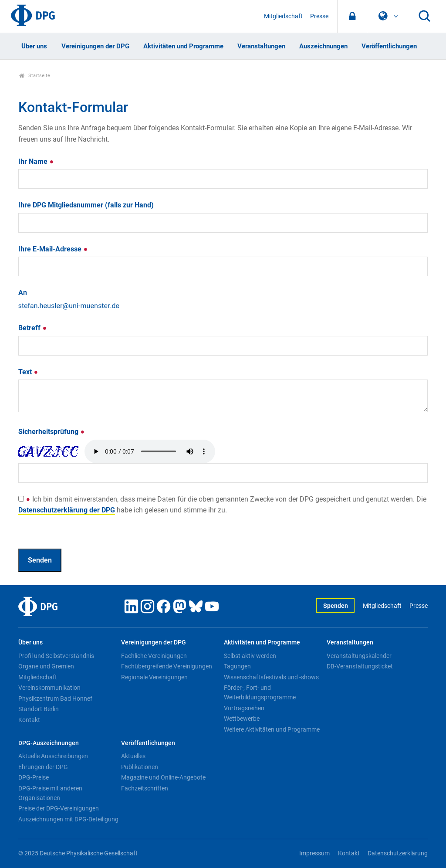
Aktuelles (133, 756)
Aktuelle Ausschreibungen (53, 756)
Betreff (33, 328)
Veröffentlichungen (389, 46)
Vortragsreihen (244, 708)
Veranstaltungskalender (359, 656)
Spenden (336, 606)
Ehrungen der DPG (43, 767)
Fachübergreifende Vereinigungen (167, 666)
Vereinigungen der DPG (95, 46)
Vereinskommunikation (49, 688)
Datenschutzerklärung (398, 853)
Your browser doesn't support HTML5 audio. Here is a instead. (150, 451)
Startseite (35, 76)
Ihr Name (36, 161)
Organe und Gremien (46, 666)
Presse (319, 16)
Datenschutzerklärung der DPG (67, 510)
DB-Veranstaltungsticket (360, 666)
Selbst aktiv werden (250, 656)
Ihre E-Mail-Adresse (53, 249)
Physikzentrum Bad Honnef (55, 698)
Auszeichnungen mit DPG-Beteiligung (68, 819)
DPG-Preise (34, 777)
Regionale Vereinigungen (154, 677)
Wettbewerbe (242, 719)
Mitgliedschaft (283, 16)
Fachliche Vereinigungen (154, 656)
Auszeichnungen (323, 46)
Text (28, 372)
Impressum (314, 853)
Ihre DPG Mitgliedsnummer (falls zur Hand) (86, 205)
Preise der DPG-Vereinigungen (59, 808)
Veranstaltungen (261, 46)
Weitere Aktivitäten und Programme (272, 729)
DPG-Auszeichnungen (49, 743)
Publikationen (140, 767)
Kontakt (29, 720)
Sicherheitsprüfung (52, 432)
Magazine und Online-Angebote (163, 777)
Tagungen (237, 666)
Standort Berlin (39, 709)
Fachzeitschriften (145, 788)
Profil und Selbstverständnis (56, 656)
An (23, 293)
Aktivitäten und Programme (183, 46)
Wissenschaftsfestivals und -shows (271, 677)
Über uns (34, 46)
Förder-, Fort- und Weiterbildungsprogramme (260, 692)
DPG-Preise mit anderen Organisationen (50, 793)
